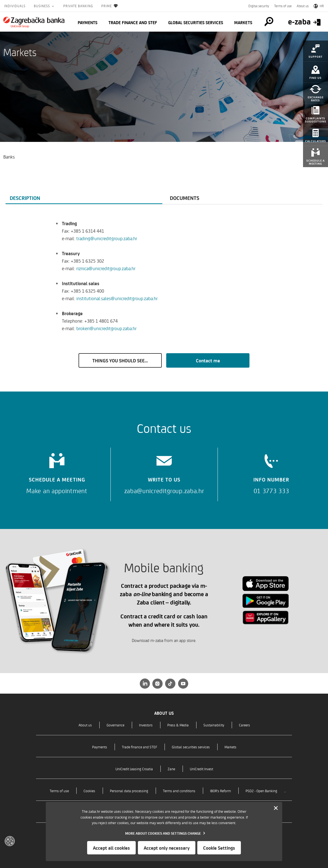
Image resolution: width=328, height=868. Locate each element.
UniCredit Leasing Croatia (134, 769)
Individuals (15, 6)
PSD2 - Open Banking (261, 791)
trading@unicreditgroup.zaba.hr (107, 238)
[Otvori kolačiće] (10, 841)
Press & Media (178, 725)
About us (303, 6)
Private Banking (78, 6)
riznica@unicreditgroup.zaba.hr (106, 268)
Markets (243, 22)
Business (42, 6)
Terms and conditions (179, 791)
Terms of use (283, 6)
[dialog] (164, 831)
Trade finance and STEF (133, 22)
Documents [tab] (185, 198)
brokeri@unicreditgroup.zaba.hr (106, 328)
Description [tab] (25, 198)
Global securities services (196, 22)
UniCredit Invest (201, 769)
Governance (115, 725)
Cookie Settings (219, 848)
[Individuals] (34, 22)
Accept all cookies (111, 848)
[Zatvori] (276, 808)
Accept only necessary (167, 848)
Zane (171, 769)
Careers (244, 725)
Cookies (89, 791)
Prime (110, 6)
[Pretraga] (268, 22)
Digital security (259, 6)
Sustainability (214, 725)
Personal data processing (129, 791)
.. (285, 790)
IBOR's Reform (220, 791)
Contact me (208, 360)
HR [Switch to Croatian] (319, 6)
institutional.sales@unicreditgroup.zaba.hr (117, 298)
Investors (146, 725)
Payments (88, 22)
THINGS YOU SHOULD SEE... (120, 360)
